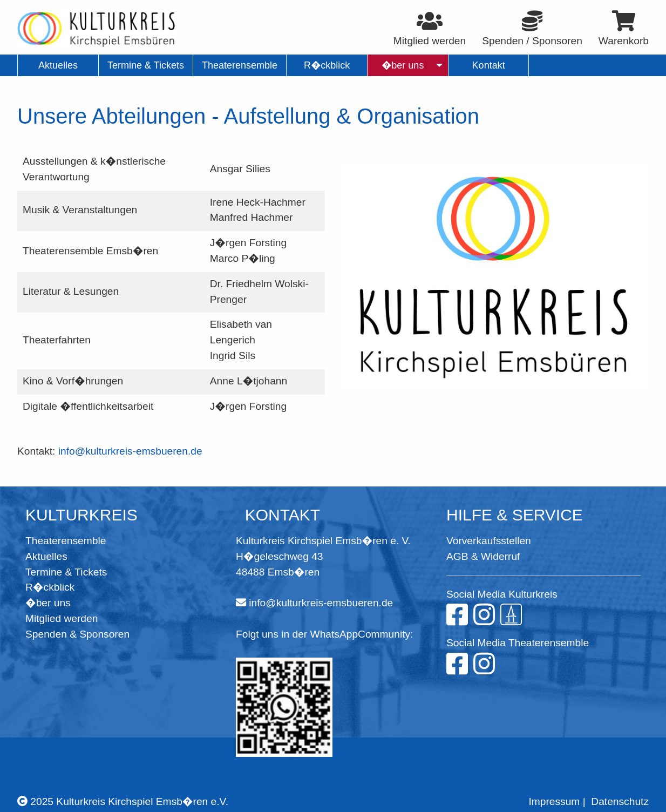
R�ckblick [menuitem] (327, 65)
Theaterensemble (66, 541)
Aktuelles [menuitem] (58, 65)
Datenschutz (620, 801)
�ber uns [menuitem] (403, 65)
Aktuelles (46, 556)
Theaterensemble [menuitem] (240, 65)
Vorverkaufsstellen (489, 541)
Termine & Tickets (66, 572)
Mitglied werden (62, 618)
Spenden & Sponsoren (77, 634)
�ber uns (48, 603)
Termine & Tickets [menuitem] (146, 65)
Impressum (554, 801)
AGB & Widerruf (483, 556)
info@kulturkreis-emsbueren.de (130, 451)
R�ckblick (50, 587)
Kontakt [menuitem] (489, 65)
